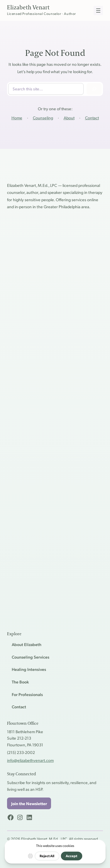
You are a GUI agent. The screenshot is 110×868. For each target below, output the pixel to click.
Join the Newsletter (29, 803)
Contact (92, 118)
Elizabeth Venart (28, 8)
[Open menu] (98, 11)
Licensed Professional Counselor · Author (42, 14)
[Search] (94, 89)
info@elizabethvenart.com (30, 760)
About (69, 118)
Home (17, 118)
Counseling (43, 118)
